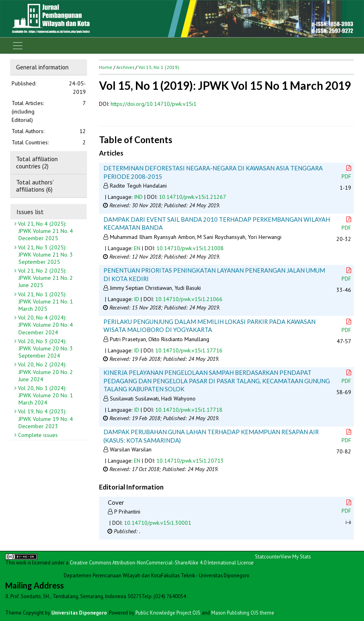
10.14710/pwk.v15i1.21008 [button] (190, 248)
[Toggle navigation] (18, 46)
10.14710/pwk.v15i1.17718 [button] (189, 410)
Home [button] (106, 67)
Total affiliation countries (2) (37, 162)
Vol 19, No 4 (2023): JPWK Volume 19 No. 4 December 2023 (45, 419)
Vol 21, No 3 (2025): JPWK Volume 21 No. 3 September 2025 (45, 255)
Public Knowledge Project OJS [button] (168, 613)
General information (42, 67)
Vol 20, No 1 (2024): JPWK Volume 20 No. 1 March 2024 (45, 395)
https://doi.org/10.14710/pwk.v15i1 (154, 104)
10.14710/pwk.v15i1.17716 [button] (189, 350)
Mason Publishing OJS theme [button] (243, 613)
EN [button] (137, 248)
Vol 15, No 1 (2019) (159, 67)
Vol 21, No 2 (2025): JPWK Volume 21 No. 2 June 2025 (45, 278)
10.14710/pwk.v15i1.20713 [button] (190, 461)
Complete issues (37, 435)
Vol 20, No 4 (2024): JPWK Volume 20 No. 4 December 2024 (45, 325)
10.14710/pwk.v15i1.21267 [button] (192, 197)
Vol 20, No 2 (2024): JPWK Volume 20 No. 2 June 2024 (45, 372)
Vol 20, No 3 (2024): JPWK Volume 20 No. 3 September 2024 (45, 348)
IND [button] (138, 197)
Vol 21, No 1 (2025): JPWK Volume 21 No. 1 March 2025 (45, 301)
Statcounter (268, 556)
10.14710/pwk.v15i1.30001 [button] (158, 523)
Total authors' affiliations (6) (35, 186)
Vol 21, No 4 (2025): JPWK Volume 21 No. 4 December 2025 (45, 231)
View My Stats (296, 556)
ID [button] (136, 299)
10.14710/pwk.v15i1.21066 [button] (189, 299)
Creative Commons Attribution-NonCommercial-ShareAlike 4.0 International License (162, 562)
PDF (347, 173)
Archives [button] (125, 67)
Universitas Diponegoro (79, 613)
